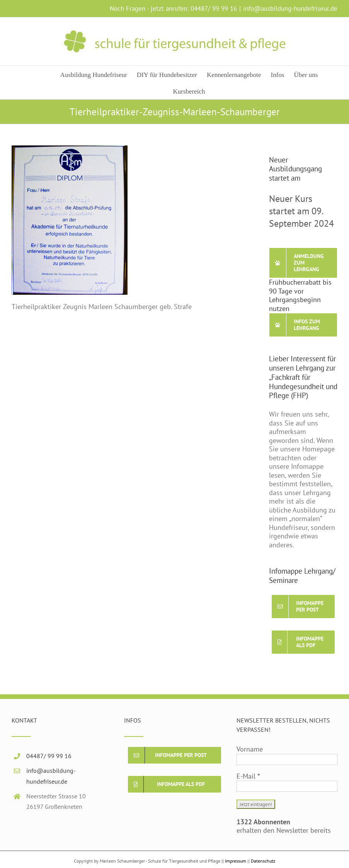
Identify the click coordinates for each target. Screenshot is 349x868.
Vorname (250, 749)
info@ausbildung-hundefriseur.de (290, 9)
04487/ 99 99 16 (214, 9)
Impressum (236, 861)
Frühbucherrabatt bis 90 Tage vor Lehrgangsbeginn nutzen (300, 295)
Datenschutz (263, 861)
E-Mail (248, 776)
